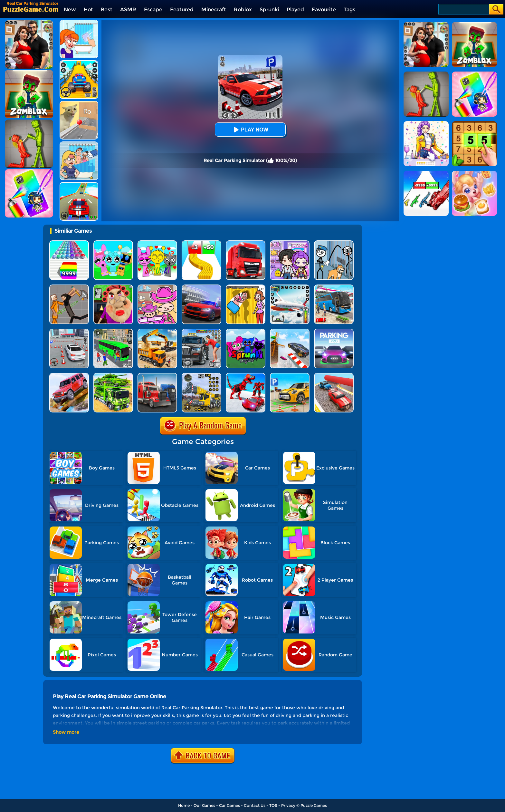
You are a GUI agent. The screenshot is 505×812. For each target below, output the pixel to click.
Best (107, 10)
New (70, 10)
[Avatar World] (157, 287)
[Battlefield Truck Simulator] (157, 375)
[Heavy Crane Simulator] (201, 375)
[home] (31, 9)
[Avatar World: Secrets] (290, 243)
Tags (349, 10)
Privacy (288, 805)
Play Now (250, 130)
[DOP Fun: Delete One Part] (246, 287)
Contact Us (255, 805)
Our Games (204, 805)
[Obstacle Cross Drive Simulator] (246, 243)
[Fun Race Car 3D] (334, 375)
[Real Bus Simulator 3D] (113, 331)
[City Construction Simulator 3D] (157, 331)
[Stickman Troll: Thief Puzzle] (334, 243)
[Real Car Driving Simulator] (201, 287)
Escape (153, 10)
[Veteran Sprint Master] (79, 63)
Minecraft (214, 10)
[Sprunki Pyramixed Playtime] (246, 331)
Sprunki (269, 10)
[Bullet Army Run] (201, 243)
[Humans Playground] (69, 287)
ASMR (128, 10)
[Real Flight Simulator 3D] (290, 287)
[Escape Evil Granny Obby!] (113, 287)
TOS (273, 805)
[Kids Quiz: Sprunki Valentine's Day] (157, 243)
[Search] (463, 9)
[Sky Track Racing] (290, 331)
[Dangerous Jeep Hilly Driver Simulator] (69, 375)
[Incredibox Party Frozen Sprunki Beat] (113, 243)
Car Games (229, 805)
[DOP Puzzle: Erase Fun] (79, 144)
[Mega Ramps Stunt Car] (79, 184)
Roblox (243, 10)
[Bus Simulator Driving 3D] (334, 287)
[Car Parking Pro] (334, 331)
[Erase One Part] (79, 22)
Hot (88, 10)
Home (184, 805)
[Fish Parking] (69, 331)
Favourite (324, 10)
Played (295, 10)
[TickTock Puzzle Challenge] (79, 103)
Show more (66, 732)
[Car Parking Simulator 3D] (290, 375)
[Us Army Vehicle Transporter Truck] (113, 375)
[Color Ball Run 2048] (69, 243)
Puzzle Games (314, 805)
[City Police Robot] (246, 375)
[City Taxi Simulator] (201, 331)
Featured (182, 10)
